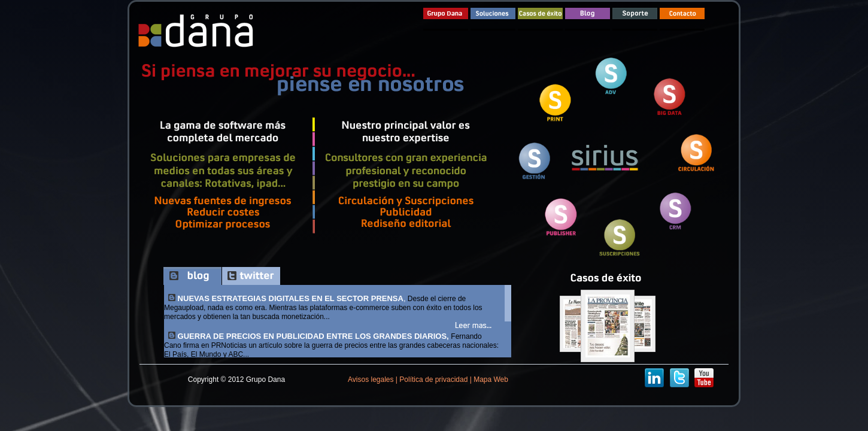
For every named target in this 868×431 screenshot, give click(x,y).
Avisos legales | (373, 380)
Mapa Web (490, 380)
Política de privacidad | (435, 380)
